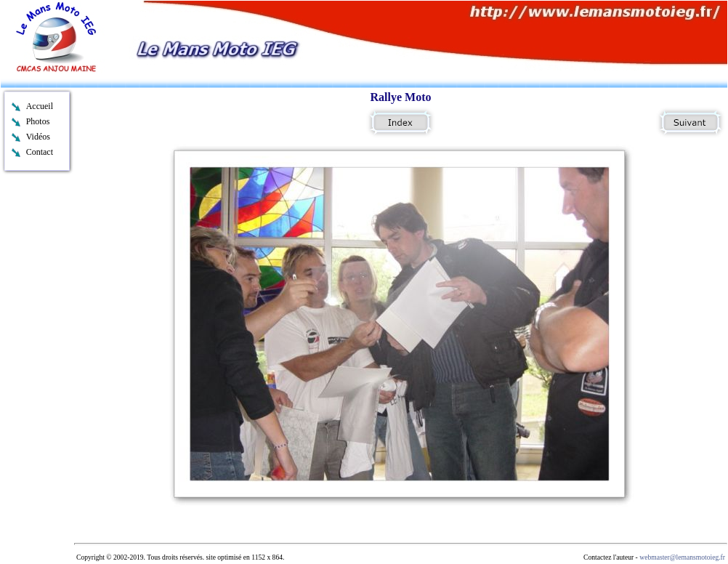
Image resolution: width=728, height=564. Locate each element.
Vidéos (38, 137)
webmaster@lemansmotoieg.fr (682, 557)
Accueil (40, 106)
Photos (38, 121)
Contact (40, 152)
